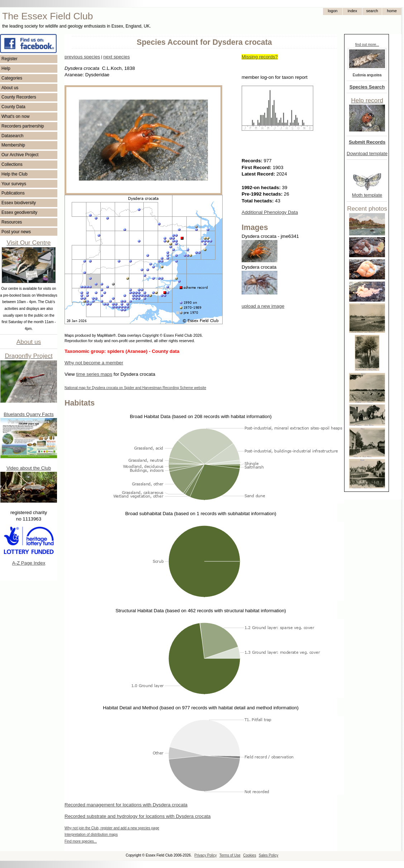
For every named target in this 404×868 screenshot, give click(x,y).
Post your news (16, 232)
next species (117, 57)
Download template (367, 154)
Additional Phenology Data (270, 212)
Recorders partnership (23, 126)
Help (6, 68)
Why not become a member (94, 363)
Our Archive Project (20, 155)
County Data (13, 107)
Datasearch (12, 136)
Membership (13, 145)
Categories (12, 78)
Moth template (367, 195)
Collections (12, 164)
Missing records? (260, 57)
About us (10, 88)
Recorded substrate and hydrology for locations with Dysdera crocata (137, 816)
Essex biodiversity (19, 203)
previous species (82, 57)
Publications (13, 193)
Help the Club (15, 174)
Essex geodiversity (19, 212)
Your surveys (14, 184)
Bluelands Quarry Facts (28, 414)
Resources (12, 222)
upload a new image (263, 306)
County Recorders (19, 97)
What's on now (15, 116)
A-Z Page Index (29, 563)
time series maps (94, 374)
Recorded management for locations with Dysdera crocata (126, 805)
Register (9, 59)
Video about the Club (29, 468)
